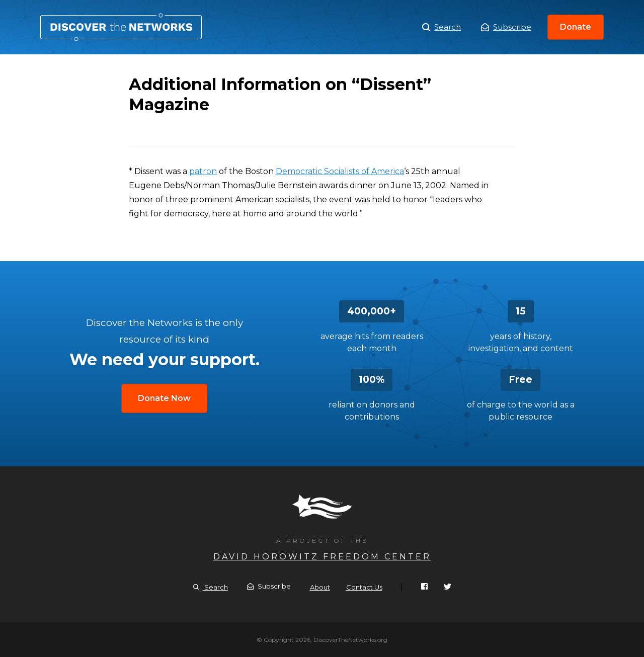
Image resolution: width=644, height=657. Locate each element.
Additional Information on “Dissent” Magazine (121, 27)
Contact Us (364, 587)
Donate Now (164, 398)
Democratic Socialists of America (340, 171)
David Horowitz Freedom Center (322, 557)
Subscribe (506, 27)
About (320, 587)
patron (203, 171)
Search (441, 27)
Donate (576, 27)
